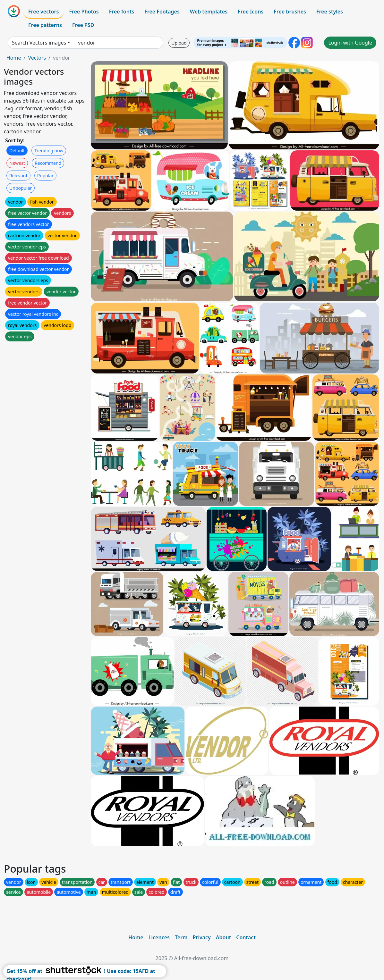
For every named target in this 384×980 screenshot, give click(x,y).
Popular (45, 176)
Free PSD (83, 25)
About (223, 937)
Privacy (202, 937)
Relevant (18, 176)
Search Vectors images (39, 43)
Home (14, 58)
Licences (159, 937)
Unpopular (21, 188)
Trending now (49, 151)
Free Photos (84, 12)
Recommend (48, 163)
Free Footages (162, 12)
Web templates (209, 12)
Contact (246, 937)
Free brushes (290, 12)
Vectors (37, 58)
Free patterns (45, 25)
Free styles (330, 12)
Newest (17, 163)
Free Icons (251, 12)
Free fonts (122, 12)
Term (181, 937)
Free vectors (43, 12)
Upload (179, 43)
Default (17, 151)
